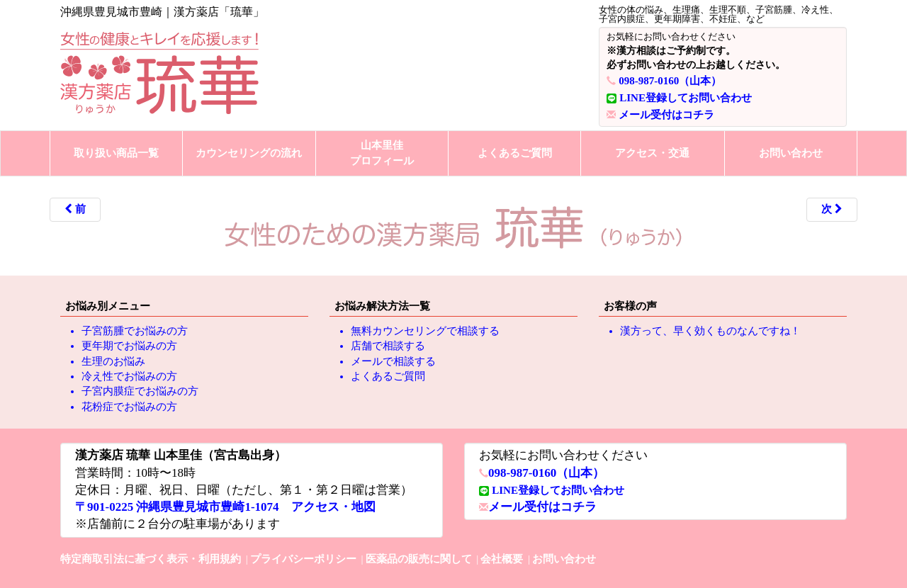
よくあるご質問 (515, 153)
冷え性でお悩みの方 (129, 376)
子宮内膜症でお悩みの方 (140, 391)
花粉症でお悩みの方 (129, 407)
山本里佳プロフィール (382, 153)
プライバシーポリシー (303, 559)
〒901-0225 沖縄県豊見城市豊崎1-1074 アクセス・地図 (225, 507)
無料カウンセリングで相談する (425, 331)
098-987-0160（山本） (670, 81)
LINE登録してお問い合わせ (686, 98)
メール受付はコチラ (666, 115)
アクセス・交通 (652, 153)
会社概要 (502, 559)
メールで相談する (393, 361)
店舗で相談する (388, 346)
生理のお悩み (113, 361)
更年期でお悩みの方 (129, 346)
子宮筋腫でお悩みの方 (135, 331)
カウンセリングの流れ (249, 153)
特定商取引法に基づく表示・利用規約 (151, 559)
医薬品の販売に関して (419, 559)
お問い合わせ (791, 153)
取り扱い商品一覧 (116, 153)
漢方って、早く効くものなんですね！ (710, 331)
